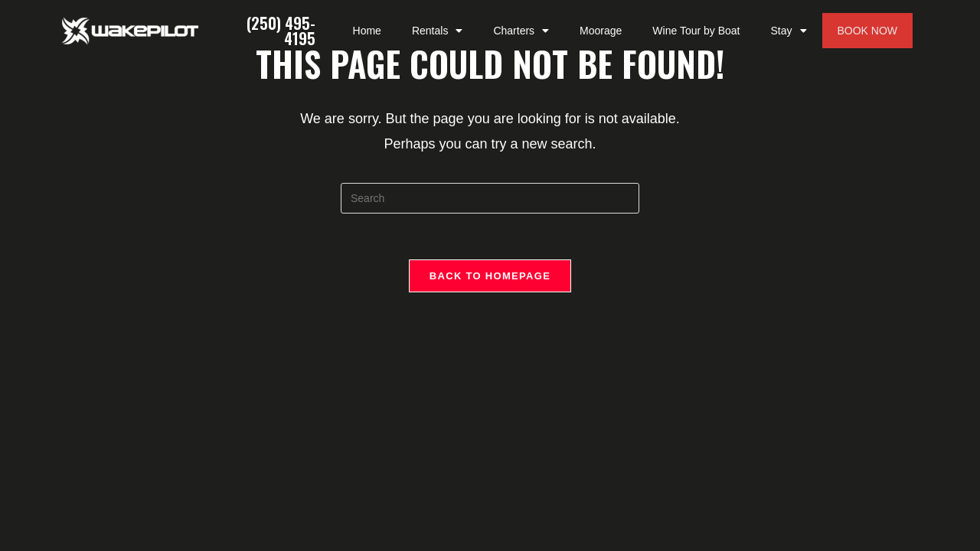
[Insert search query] (490, 198)
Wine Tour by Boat (696, 31)
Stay (788, 31)
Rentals (437, 31)
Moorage (601, 31)
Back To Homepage (490, 276)
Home (367, 31)
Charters (521, 31)
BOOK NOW (868, 31)
